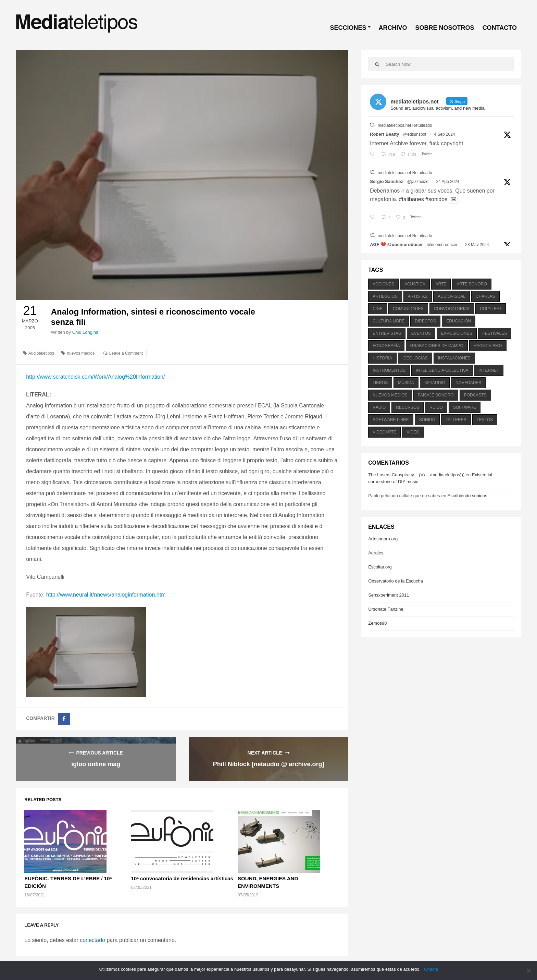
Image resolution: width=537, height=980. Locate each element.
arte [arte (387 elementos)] (441, 284)
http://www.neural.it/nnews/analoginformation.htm (106, 595)
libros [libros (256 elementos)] (380, 383)
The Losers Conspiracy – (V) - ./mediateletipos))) (416, 475)
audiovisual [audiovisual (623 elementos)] (452, 296)
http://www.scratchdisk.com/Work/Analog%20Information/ (95, 377)
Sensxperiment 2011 (389, 595)
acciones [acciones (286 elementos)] (383, 284)
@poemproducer (442, 245)
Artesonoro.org (383, 539)
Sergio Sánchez (386, 181)
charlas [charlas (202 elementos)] (485, 296)
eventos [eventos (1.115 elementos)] (421, 333)
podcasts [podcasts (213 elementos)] (475, 395)
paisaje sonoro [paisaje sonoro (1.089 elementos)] (436, 395)
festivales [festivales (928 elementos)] (495, 333)
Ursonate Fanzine (386, 609)
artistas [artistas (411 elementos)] (418, 296)
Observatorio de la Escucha (396, 581)
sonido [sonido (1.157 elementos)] (427, 420)
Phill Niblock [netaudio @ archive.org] (269, 764)
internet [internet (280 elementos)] (489, 370)
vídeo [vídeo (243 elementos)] (413, 432)
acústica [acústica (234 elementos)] (415, 284)
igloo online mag (96, 764)
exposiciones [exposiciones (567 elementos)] (457, 333)
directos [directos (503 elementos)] (425, 321)
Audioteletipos (41, 353)
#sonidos (436, 199)
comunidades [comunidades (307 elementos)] (408, 309)
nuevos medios (81, 353)
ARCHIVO (393, 28)
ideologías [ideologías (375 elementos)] (415, 358)
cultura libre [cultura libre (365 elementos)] (389, 321)
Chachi (431, 969)
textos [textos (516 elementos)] (485, 420)
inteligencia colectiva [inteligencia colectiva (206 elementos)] (442, 370)
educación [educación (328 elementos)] (459, 321)
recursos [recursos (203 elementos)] (408, 407)
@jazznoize (418, 182)
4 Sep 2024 (444, 134)
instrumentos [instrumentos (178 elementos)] (389, 370)
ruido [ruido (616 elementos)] (436, 407)
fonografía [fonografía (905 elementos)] (386, 346)
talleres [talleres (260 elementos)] (456, 420)
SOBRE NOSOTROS (445, 28)
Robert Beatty (384, 134)
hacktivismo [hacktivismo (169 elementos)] (488, 346)
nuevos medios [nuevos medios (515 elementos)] (390, 395)
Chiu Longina (85, 332)
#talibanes (411, 199)
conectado (92, 940)
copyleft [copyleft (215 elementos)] (491, 309)
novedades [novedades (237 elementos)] (468, 383)
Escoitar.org (380, 567)
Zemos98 (377, 623)
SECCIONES (348, 28)
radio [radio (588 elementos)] (379, 407)
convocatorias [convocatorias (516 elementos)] (452, 309)
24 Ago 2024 (447, 182)
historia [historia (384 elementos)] (382, 358)
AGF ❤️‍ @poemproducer (396, 244)
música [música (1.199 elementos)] (406, 383)
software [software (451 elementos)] (465, 407)
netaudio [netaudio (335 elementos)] (435, 383)
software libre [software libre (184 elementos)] (391, 420)
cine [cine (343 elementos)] (378, 309)
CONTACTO (500, 28)
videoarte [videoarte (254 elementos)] (384, 432)
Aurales (376, 553)
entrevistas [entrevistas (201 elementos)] (387, 333)
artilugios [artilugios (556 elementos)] (385, 296)
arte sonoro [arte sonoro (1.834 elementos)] (472, 284)
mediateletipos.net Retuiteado (405, 125)
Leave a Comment (126, 353)
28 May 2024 (477, 245)
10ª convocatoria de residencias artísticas (182, 878)
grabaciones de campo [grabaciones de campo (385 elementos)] (437, 346)
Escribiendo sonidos (467, 496)
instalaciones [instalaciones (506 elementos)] (454, 358)
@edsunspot (415, 134)
